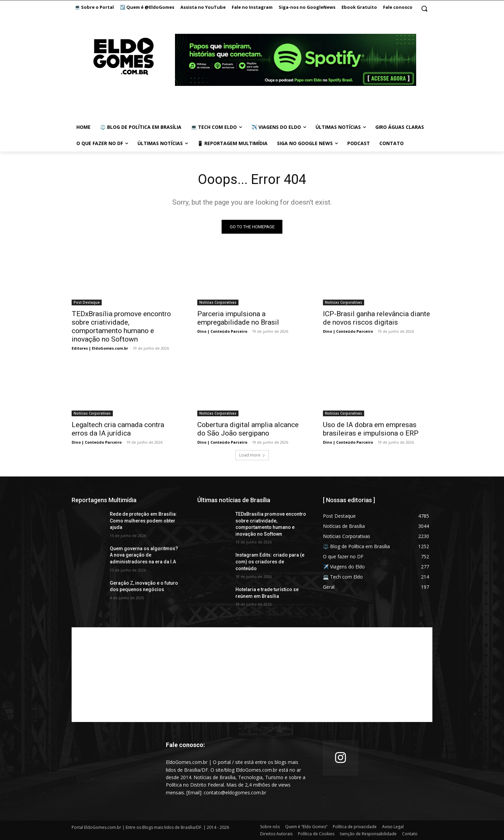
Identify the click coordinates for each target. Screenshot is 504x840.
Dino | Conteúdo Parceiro (222, 331)
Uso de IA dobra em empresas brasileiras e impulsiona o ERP (371, 429)
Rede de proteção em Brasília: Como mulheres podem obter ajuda (143, 521)
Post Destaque (87, 302)
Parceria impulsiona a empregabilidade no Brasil (238, 318)
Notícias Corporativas (218, 302)
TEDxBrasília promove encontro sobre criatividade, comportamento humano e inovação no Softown (121, 326)
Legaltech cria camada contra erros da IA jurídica (118, 429)
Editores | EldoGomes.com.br (100, 348)
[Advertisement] (252, 675)
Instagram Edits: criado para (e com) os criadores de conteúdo (270, 562)
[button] (424, 8)
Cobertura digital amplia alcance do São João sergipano (248, 429)
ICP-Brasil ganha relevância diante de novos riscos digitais (376, 318)
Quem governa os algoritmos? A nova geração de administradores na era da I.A (144, 555)
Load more (252, 455)
